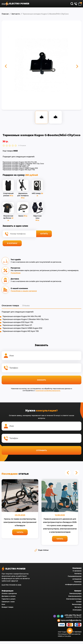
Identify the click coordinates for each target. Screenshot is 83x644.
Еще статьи (41, 550)
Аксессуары (77, 610)
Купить (44, 234)
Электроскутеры (75, 593)
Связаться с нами (8, 602)
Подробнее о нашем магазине (24, 291)
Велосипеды (77, 604)
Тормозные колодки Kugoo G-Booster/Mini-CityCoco (46, 14)
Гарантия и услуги (8, 599)
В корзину (12, 243)
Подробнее (16, 273)
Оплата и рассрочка (9, 593)
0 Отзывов (22, 146)
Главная (5, 14)
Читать (20, 532)
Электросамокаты (75, 596)
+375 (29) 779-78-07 (73, 615)
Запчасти (16, 14)
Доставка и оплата (9, 596)
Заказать (41, 380)
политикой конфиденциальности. (48, 391)
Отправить (41, 450)
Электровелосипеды (74, 599)
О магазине (77, 571)
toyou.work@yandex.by (69, 620)
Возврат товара (7, 607)
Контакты (78, 573)
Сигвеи (79, 602)
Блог (3, 604)
